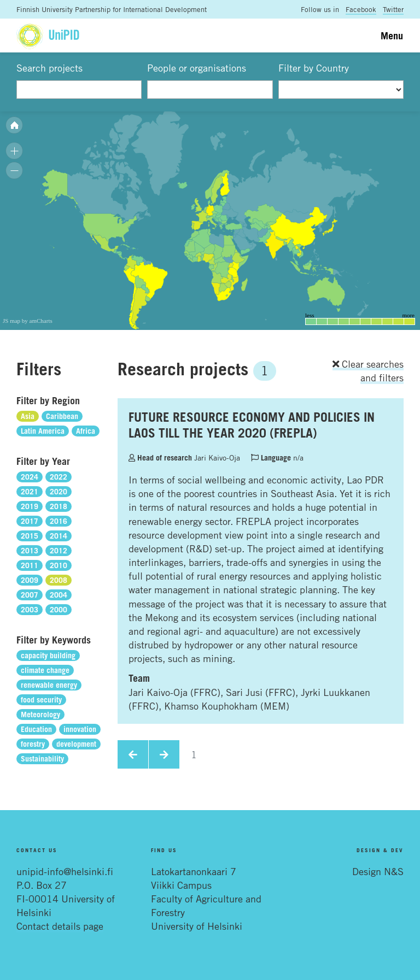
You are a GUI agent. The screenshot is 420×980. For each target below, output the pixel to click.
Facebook (361, 9)
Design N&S (378, 871)
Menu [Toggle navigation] (392, 36)
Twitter (393, 9)
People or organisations (197, 68)
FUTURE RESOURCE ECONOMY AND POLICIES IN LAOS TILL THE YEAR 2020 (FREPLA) (252, 425)
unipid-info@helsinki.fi (65, 871)
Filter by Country (314, 68)
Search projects (49, 68)
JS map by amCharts (28, 321)
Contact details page (60, 926)
